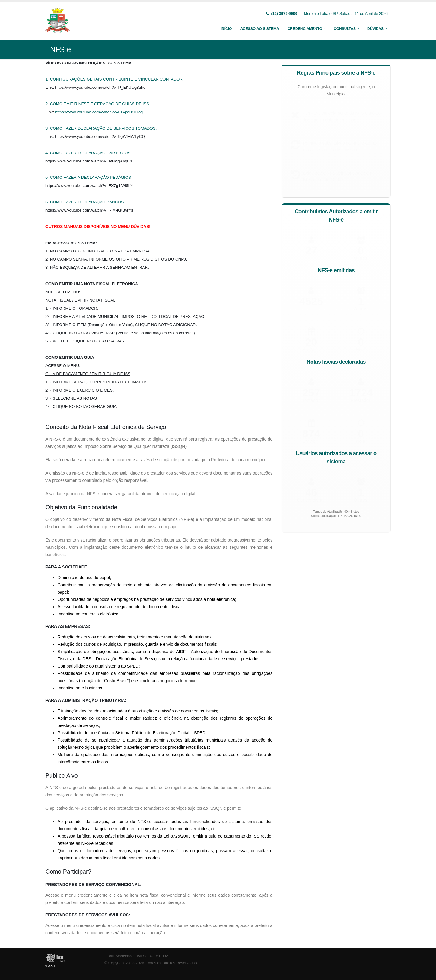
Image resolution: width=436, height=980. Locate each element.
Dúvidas (375, 29)
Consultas (345, 29)
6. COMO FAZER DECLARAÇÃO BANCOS (84, 202)
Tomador (311, 399)
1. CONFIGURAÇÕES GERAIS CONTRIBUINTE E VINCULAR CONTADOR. (115, 79)
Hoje (360, 349)
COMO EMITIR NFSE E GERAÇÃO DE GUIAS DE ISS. (100, 104)
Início (226, 29)
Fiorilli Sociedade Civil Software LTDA (136, 956)
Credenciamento (305, 29)
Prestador (360, 399)
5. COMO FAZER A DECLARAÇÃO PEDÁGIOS (88, 177)
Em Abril (311, 349)
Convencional (311, 498)
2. (48, 104)
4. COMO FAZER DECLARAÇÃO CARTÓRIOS (88, 153)
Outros (360, 308)
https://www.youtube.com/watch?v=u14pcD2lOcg (99, 112)
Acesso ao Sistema (259, 29)
